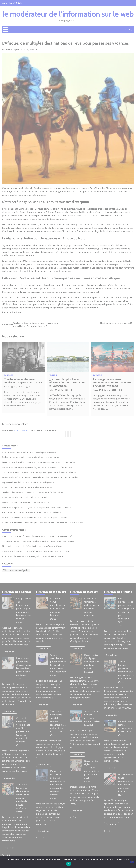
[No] (132, 862)
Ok (69, 864)
